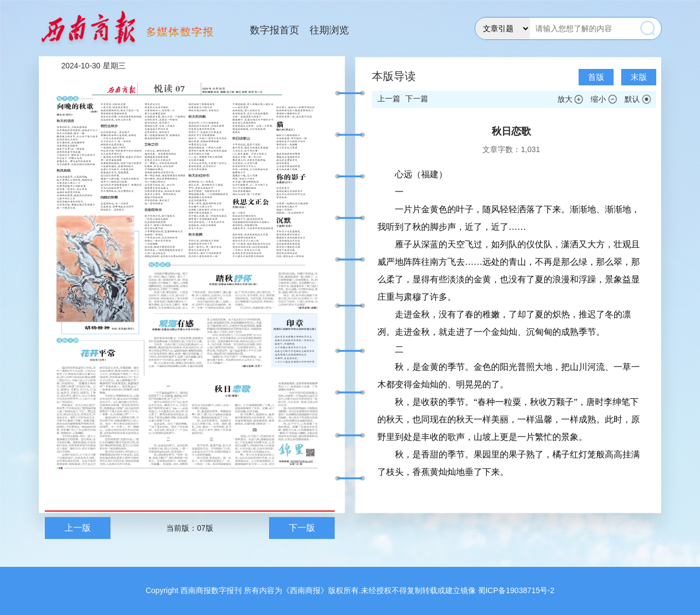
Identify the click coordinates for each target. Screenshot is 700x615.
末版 (639, 77)
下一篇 (417, 98)
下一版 (302, 528)
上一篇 (389, 98)
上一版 (78, 528)
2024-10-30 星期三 (94, 66)
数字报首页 (275, 30)
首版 (596, 77)
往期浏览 (329, 30)
